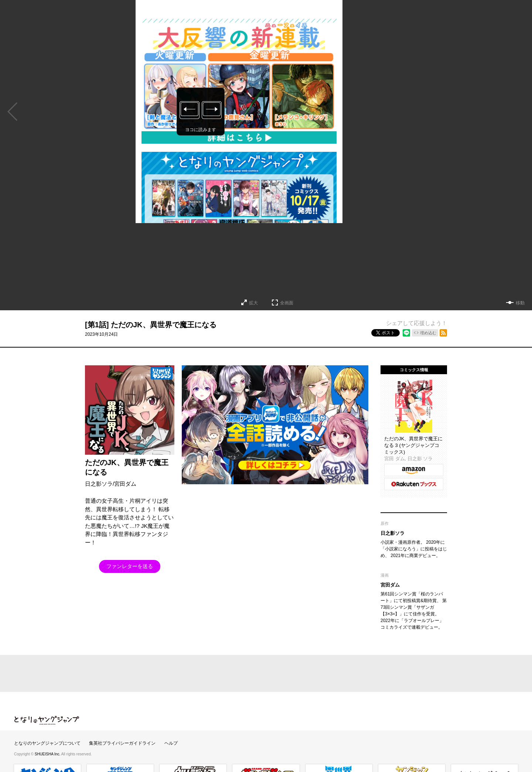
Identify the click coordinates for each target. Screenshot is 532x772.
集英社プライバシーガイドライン (122, 743)
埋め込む (428, 333)
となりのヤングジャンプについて (47, 743)
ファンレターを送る (130, 566)
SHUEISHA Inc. (48, 754)
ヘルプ (171, 743)
